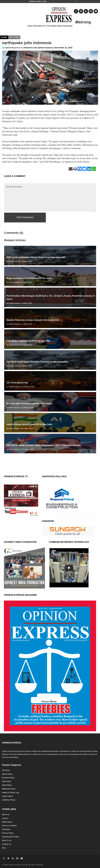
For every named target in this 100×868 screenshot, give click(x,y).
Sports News (7, 774)
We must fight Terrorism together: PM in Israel (29, 404)
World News (7, 785)
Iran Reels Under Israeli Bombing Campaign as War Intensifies (37, 362)
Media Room (7, 822)
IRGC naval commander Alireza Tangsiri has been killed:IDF (36, 257)
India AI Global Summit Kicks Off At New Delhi (29, 424)
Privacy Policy (8, 833)
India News (6, 781)
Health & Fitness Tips (11, 793)
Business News (8, 778)
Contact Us (6, 844)
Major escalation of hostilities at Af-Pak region (29, 278)
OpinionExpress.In (12, 48)
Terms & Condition (9, 826)
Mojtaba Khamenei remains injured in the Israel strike (33, 320)
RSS (4, 848)
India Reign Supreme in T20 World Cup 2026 (28, 341)
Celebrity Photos (9, 800)
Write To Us (7, 840)
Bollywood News (9, 789)
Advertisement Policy (10, 837)
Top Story (6, 770)
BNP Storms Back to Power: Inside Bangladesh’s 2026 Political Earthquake (44, 445)
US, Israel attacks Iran (17, 383)
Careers (5, 818)
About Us (6, 814)
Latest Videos (7, 796)
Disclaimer (6, 829)
